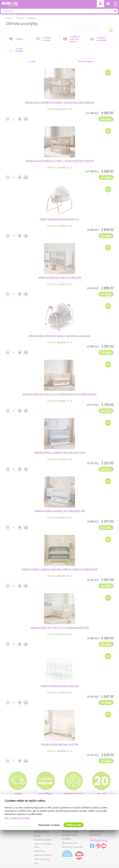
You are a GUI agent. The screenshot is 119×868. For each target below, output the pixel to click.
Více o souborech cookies (18, 818)
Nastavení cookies (49, 825)
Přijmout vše (74, 825)
